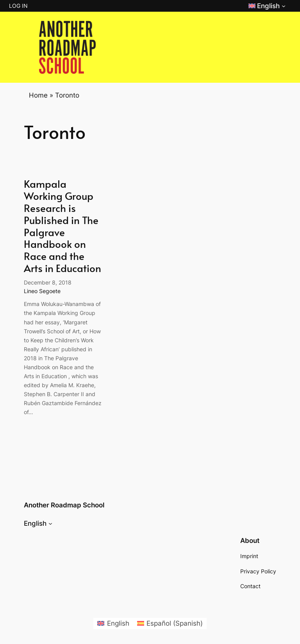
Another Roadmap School (64, 505)
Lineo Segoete (42, 291)
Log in (18, 6)
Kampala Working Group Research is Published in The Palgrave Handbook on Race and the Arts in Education (62, 226)
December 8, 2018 (48, 282)
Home (38, 95)
